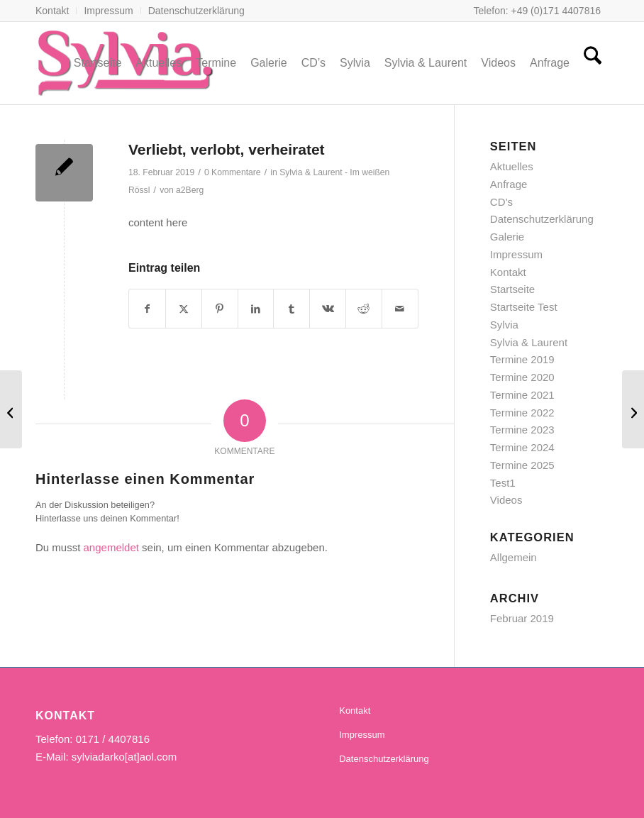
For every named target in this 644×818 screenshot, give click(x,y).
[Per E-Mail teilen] (400, 309)
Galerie (507, 237)
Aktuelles (512, 166)
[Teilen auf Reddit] (364, 309)
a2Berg (190, 190)
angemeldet (111, 547)
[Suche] (593, 63)
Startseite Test (524, 307)
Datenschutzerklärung (196, 11)
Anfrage (509, 184)
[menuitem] (56, 11)
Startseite (512, 289)
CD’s (501, 202)
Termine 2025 (522, 465)
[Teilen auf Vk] (328, 309)
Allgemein (513, 557)
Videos (506, 500)
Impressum (108, 11)
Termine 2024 (522, 447)
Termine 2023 (522, 430)
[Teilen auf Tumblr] (292, 309)
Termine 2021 (522, 395)
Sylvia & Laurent (529, 342)
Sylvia (504, 325)
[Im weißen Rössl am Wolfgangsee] (633, 409)
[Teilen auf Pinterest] (220, 309)
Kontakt (52, 11)
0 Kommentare (233, 172)
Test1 (503, 483)
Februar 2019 (522, 618)
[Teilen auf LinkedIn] (256, 309)
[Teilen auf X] (184, 309)
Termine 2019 (522, 359)
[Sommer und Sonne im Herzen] (11, 409)
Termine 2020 (522, 377)
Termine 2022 (522, 413)
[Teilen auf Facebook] (147, 309)
